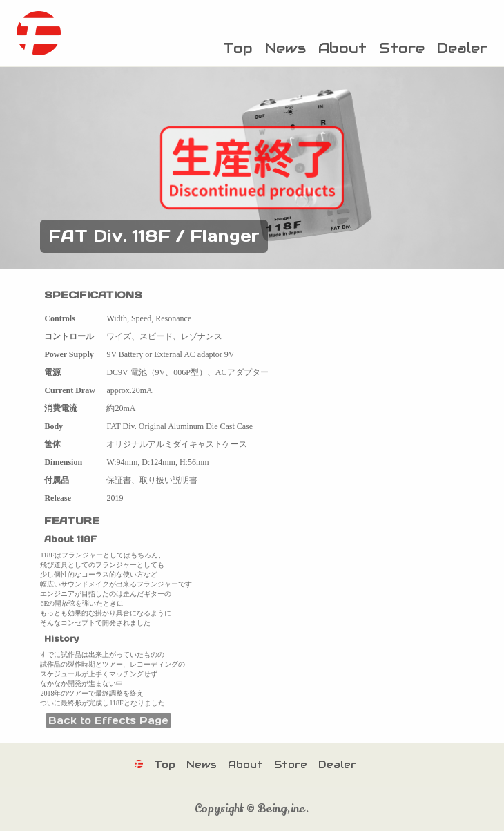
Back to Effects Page (108, 720)
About (342, 48)
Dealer (462, 48)
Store (402, 48)
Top (238, 48)
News (285, 48)
